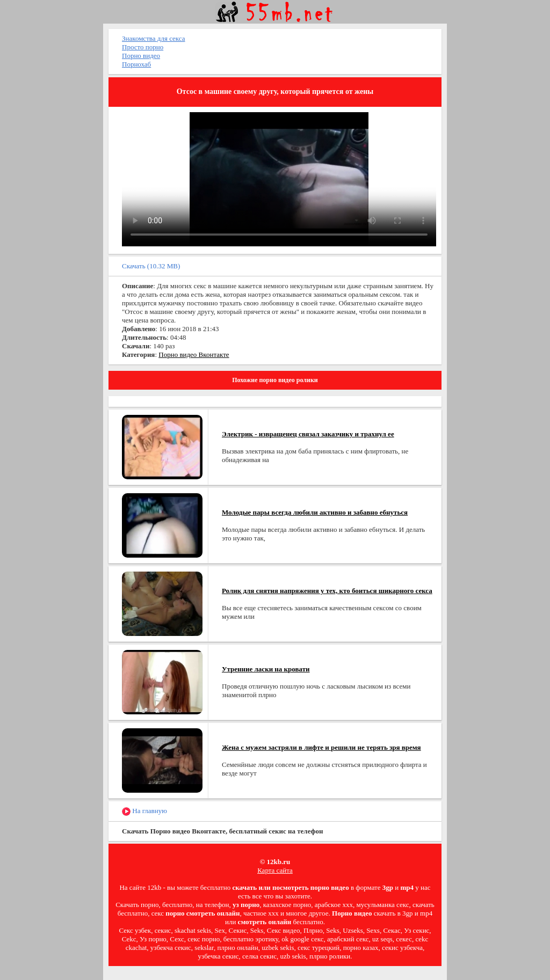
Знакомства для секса (154, 38)
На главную (144, 811)
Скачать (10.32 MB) (151, 266)
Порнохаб (136, 64)
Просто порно (143, 47)
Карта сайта (275, 870)
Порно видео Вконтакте (194, 354)
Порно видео (141, 56)
